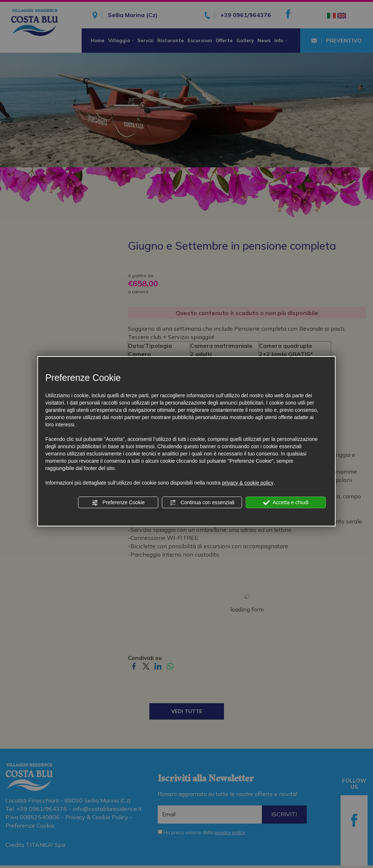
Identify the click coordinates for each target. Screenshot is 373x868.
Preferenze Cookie (118, 503)
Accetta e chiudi (286, 503)
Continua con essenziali (202, 503)
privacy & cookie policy (248, 483)
